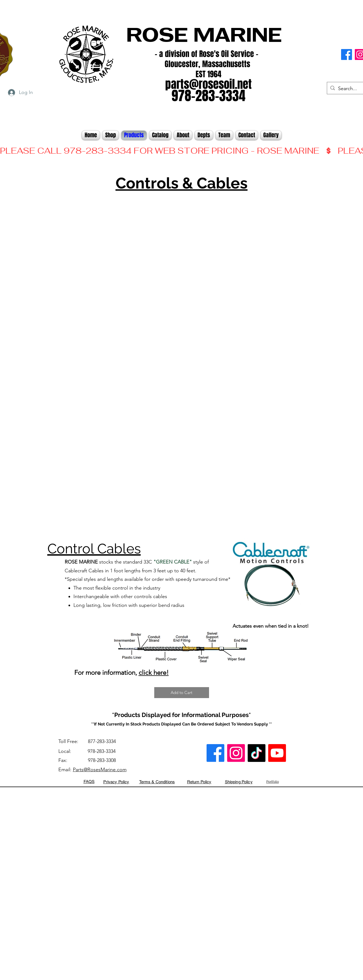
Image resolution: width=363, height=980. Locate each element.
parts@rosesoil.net (208, 84)
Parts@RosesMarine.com (100, 770)
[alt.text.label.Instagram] (236, 753)
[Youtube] (277, 753)
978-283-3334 (102, 751)
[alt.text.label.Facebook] (347, 55)
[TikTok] (257, 753)
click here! (154, 672)
